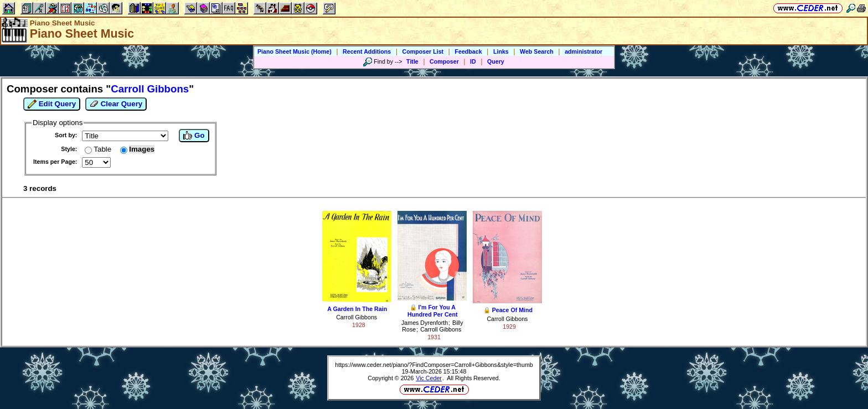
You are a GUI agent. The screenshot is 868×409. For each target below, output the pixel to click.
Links (501, 51)
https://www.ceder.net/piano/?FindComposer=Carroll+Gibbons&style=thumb (434, 365)
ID (473, 61)
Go (194, 136)
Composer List (423, 51)
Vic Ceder (429, 378)
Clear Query (116, 104)
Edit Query (52, 104)
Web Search (537, 51)
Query (496, 61)
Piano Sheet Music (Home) (294, 51)
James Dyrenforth (425, 323)
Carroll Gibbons (356, 317)
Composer (444, 61)
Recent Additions (367, 51)
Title (412, 61)
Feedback (468, 51)
